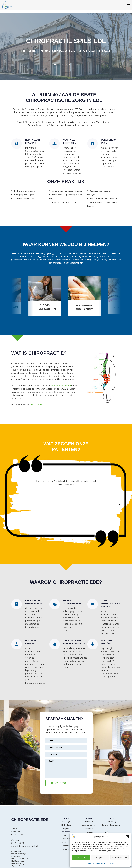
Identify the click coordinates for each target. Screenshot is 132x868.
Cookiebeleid (91, 863)
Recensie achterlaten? (19, 859)
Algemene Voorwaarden (20, 866)
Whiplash (66, 829)
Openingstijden (17, 851)
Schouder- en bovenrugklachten (89, 823)
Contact (111, 863)
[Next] (119, 504)
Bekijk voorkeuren (119, 857)
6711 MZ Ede (17, 835)
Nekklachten (66, 825)
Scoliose (66, 849)
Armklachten (89, 829)
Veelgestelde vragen (19, 854)
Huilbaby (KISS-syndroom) (66, 840)
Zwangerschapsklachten (111, 825)
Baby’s (66, 835)
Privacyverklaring (102, 863)
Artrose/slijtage (111, 821)
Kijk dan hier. (37, 404)
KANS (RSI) (89, 832)
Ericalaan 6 (16, 832)
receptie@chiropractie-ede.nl (25, 846)
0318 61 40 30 (18, 843)
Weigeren (100, 857)
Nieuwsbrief (16, 856)
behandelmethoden (61, 386)
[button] (127, 837)
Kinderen (66, 846)
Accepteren (81, 857)
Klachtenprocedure (18, 861)
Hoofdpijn (66, 821)
